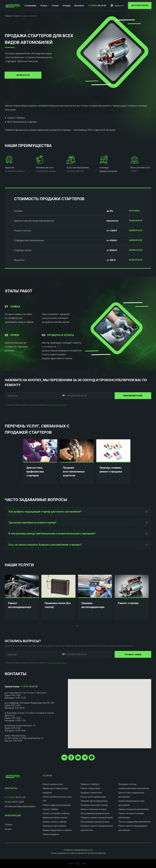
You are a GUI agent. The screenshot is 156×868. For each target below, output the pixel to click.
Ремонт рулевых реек (53, 784)
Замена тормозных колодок (94, 809)
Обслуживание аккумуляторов (95, 813)
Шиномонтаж (87, 830)
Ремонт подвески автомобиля (57, 805)
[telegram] (85, 757)
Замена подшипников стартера (57, 830)
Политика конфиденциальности (78, 850)
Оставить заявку (133, 654)
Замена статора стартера (55, 822)
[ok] (71, 757)
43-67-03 (97, 6)
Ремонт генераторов (90, 788)
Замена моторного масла (55, 818)
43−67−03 (20, 797)
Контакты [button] (79, 6)
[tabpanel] (41, 462)
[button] (112, 6)
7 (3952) (11, 797)
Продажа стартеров (90, 784)
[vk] (64, 757)
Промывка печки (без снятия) (94, 805)
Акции (8, 829)
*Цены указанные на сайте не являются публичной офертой (78, 853)
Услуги (44, 6)
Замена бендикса (51, 834)
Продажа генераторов (91, 793)
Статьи (55, 6)
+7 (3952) (25, 687)
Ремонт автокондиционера (93, 797)
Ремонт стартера (128, 603)
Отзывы (67, 6)
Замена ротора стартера (54, 826)
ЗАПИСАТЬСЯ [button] (135, 221)
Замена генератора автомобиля (134, 809)
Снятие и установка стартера (56, 813)
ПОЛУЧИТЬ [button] (134, 211)
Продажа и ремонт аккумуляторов (97, 818)
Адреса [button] (118, 6)
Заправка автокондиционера (94, 801)
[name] (31, 396)
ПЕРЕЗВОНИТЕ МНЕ (133, 396)
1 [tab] (78, 627)
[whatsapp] (92, 757)
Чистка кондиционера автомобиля (134, 822)
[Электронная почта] (78, 757)
